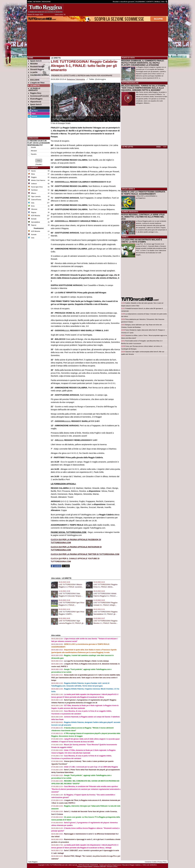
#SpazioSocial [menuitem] (35, 102)
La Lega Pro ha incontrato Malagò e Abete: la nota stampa (86, 661)
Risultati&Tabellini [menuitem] (36, 67)
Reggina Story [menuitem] (35, 93)
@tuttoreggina (100, 79)
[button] (39, 161)
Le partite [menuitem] (33, 72)
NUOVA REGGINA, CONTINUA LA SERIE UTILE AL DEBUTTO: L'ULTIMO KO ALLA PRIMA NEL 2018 (143, 217)
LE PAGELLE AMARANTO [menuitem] (34, 89)
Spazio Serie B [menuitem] (35, 61)
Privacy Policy (162, 862)
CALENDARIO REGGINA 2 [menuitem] (39, 76)
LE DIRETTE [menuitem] (34, 86)
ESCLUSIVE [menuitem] (34, 80)
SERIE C (125, 237)
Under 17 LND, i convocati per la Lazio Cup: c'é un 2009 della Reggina (91, 767)
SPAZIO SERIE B (128, 189)
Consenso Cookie (151, 862)
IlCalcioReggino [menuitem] (35, 99)
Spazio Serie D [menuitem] (35, 105)
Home (31, 58)
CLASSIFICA (33, 167)
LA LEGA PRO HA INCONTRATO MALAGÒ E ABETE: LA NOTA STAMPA (142, 241)
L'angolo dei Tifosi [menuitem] (36, 83)
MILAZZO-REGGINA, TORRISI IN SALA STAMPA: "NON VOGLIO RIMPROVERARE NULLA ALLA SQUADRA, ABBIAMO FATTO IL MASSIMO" (144, 88)
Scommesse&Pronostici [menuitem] (38, 96)
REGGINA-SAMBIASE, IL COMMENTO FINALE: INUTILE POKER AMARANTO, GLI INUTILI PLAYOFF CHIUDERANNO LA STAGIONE (143, 63)
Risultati (39, 164)
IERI (165, 147)
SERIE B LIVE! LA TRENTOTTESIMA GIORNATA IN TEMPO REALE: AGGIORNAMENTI (143, 193)
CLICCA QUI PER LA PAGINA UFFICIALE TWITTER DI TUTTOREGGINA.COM (85, 554)
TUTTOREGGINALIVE (130, 83)
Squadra (34, 154)
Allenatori (34, 151)
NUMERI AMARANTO (130, 212)
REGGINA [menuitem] (33, 64)
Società (33, 147)
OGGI (158, 147)
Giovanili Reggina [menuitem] (36, 69)
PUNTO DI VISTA (128, 58)
